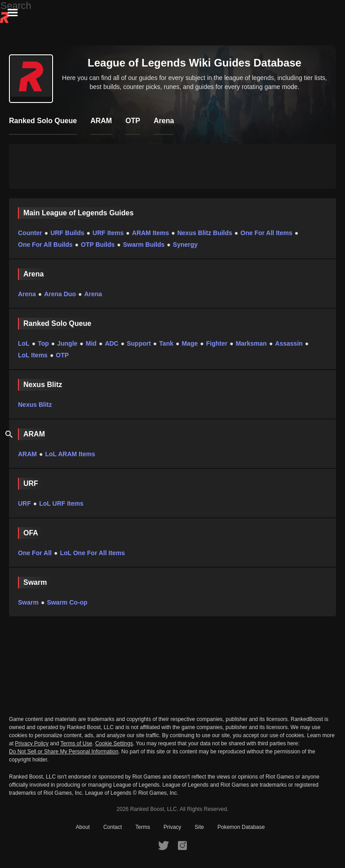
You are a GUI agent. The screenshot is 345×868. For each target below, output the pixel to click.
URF (24, 503)
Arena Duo (60, 294)
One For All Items (266, 233)
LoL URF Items (61, 503)
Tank (166, 343)
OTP (62, 355)
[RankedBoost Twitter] (164, 845)
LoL (24, 343)
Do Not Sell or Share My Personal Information (64, 752)
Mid (91, 343)
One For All (35, 553)
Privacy (172, 827)
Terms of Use (77, 743)
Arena (27, 294)
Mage (190, 343)
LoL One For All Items (92, 553)
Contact (113, 827)
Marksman (251, 343)
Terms (143, 827)
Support (139, 343)
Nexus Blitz (35, 405)
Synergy (185, 245)
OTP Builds (98, 245)
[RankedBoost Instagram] (182, 845)
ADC (111, 343)
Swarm (28, 602)
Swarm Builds (144, 245)
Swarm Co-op (67, 602)
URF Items (108, 233)
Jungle (67, 343)
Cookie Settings (114, 743)
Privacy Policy (32, 743)
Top (43, 343)
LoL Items (33, 355)
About (83, 827)
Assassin (289, 343)
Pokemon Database (241, 827)
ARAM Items (150, 233)
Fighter (217, 343)
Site (199, 827)
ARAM (27, 454)
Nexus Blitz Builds (205, 233)
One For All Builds (45, 245)
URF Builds (67, 233)
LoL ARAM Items (70, 454)
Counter (30, 233)
